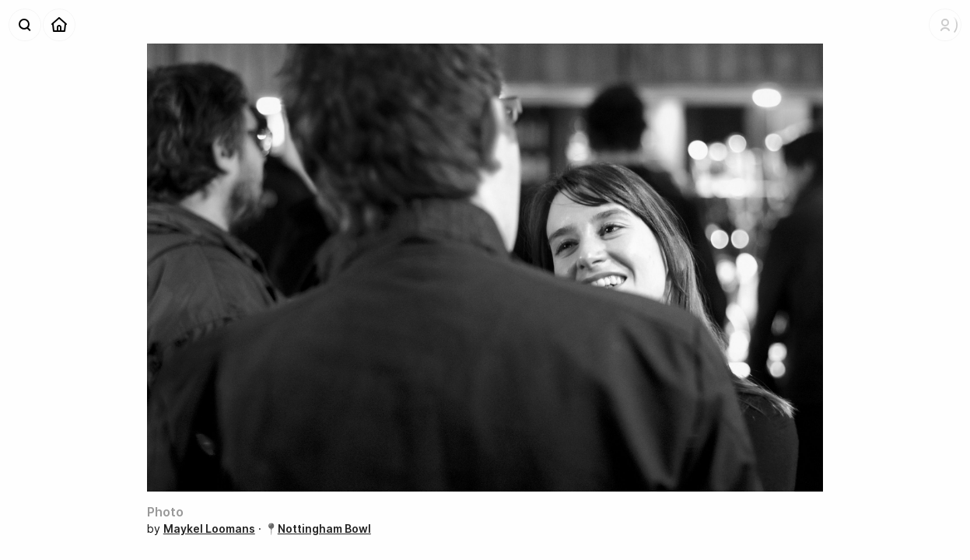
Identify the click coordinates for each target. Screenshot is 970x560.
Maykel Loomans (209, 528)
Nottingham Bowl (324, 528)
